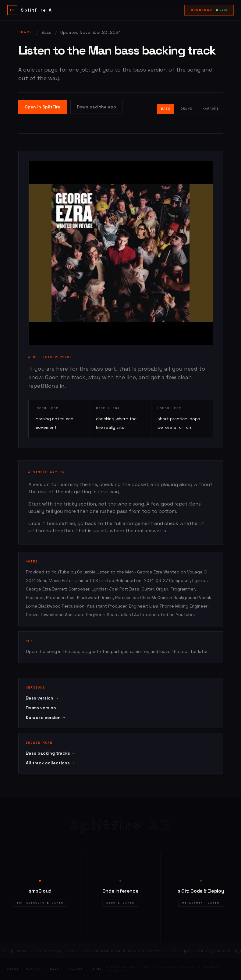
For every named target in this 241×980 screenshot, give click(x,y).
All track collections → (51, 763)
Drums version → (44, 708)
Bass (166, 109)
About (13, 969)
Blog (55, 969)
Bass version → (42, 698)
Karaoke (211, 109)
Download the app (96, 107)
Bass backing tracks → (51, 753)
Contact (34, 969)
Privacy (75, 969)
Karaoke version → (46, 717)
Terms (96, 969)
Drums (186, 109)
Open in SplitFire (43, 107)
